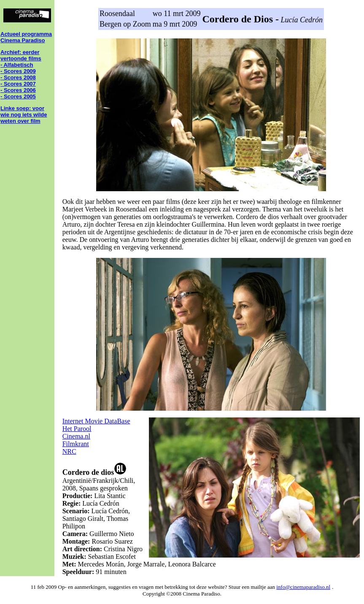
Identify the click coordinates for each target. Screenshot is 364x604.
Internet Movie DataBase (96, 421)
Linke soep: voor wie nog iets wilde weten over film (24, 115)
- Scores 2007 (18, 84)
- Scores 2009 (18, 71)
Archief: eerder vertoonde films (21, 55)
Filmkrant (76, 444)
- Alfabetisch (17, 65)
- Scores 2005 (18, 96)
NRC (69, 451)
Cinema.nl (76, 436)
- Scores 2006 (18, 90)
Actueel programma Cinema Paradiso (26, 37)
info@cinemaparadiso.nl (303, 587)
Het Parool (77, 429)
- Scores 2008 (18, 77)
